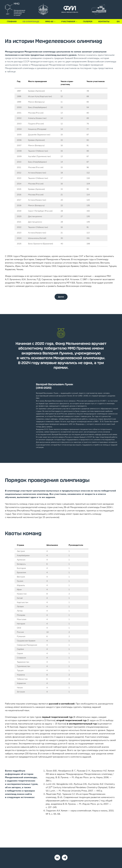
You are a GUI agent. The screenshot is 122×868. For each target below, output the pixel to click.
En (118, 21)
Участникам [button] (68, 21)
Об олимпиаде (31, 21)
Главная (12, 21)
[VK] (57, 858)
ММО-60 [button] (50, 21)
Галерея (88, 21)
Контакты (104, 21)
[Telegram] (65, 858)
